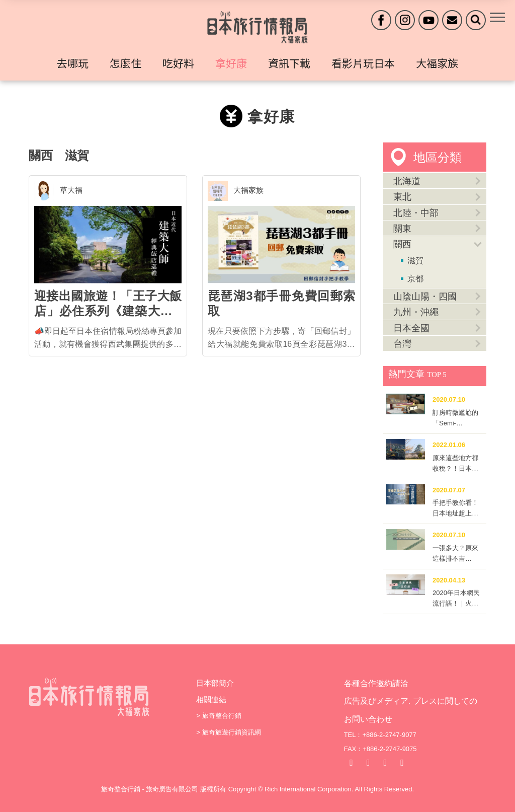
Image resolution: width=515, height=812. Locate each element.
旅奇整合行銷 (222, 716)
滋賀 (77, 155)
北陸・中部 (416, 213)
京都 (415, 279)
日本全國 (411, 328)
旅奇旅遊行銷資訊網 (232, 732)
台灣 (402, 344)
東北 (402, 197)
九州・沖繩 (416, 312)
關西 (41, 155)
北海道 (407, 181)
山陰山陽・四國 (425, 297)
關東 (402, 229)
